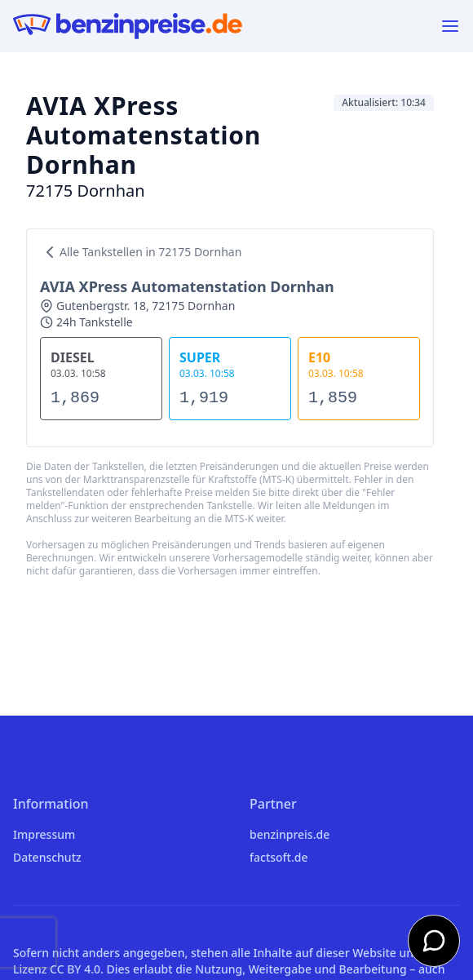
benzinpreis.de (290, 834)
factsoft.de (278, 857)
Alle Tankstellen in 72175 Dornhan (141, 252)
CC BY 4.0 (75, 969)
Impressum (44, 834)
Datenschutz (47, 857)
